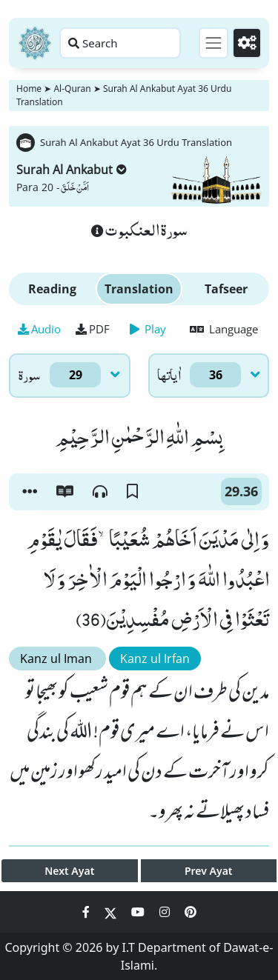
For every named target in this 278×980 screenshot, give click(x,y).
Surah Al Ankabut (72, 170)
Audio (39, 329)
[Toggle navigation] (214, 43)
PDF (93, 329)
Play (148, 329)
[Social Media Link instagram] (166, 912)
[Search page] (120, 43)
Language (224, 329)
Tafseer (226, 289)
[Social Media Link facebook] (87, 912)
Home (29, 89)
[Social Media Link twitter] (112, 912)
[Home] (35, 43)
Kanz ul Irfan (155, 659)
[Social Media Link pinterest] (191, 912)
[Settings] (247, 43)
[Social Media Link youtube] (139, 912)
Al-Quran (72, 89)
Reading (52, 289)
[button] (30, 492)
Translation (139, 289)
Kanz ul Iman (57, 659)
